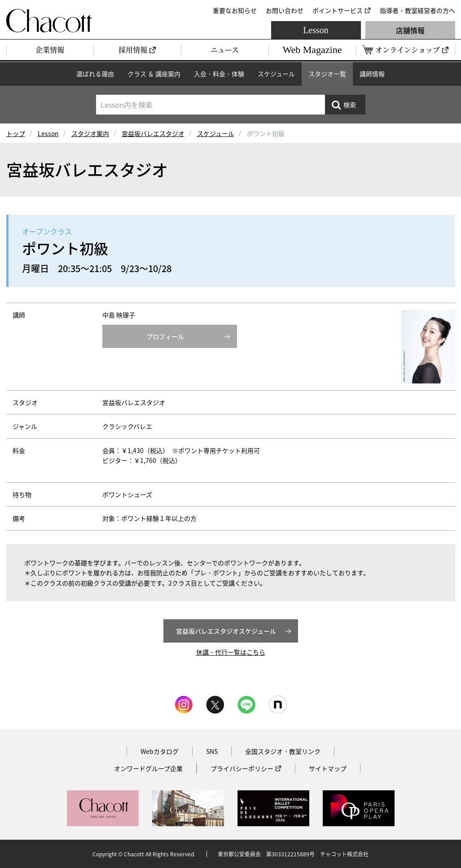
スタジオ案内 (90, 133)
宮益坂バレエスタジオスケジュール (226, 631)
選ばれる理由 (95, 74)
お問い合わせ (285, 10)
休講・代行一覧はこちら (231, 652)
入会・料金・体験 (219, 74)
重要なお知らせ (235, 10)
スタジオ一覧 (327, 74)
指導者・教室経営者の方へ (417, 10)
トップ (16, 133)
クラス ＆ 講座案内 (154, 74)
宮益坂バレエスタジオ (153, 133)
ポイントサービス (338, 10)
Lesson (316, 30)
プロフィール (165, 336)
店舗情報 (410, 30)
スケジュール (276, 74)
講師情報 (372, 74)
